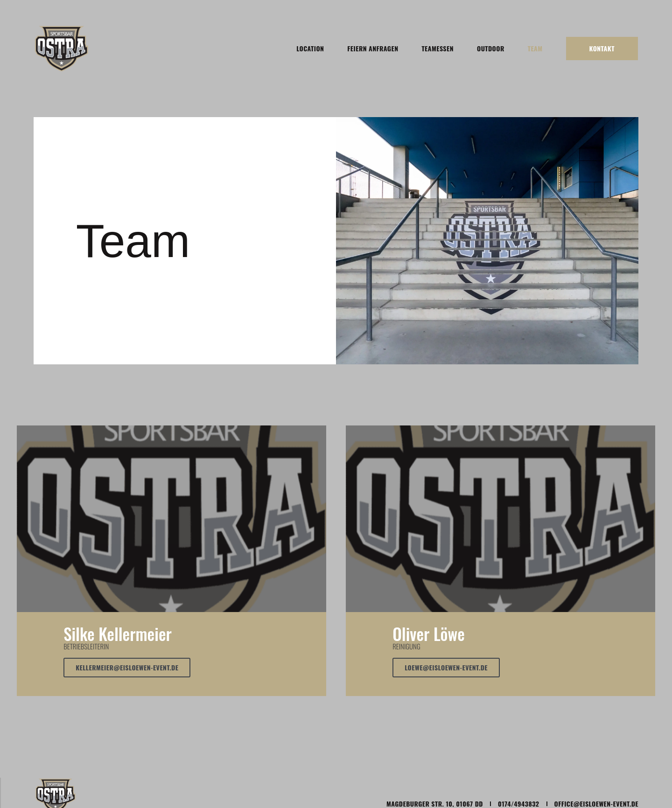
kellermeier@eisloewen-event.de (127, 667)
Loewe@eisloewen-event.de (446, 667)
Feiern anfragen (373, 49)
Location (310, 49)
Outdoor (491, 49)
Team (535, 49)
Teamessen (437, 49)
